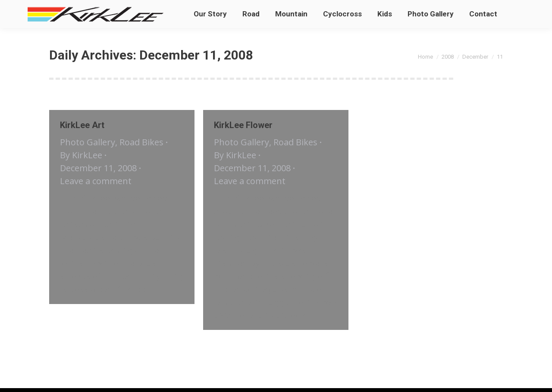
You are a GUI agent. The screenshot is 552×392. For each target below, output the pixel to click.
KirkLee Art (82, 125)
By (81, 155)
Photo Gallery (88, 142)
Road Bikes (141, 142)
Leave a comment (96, 181)
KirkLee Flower (243, 125)
